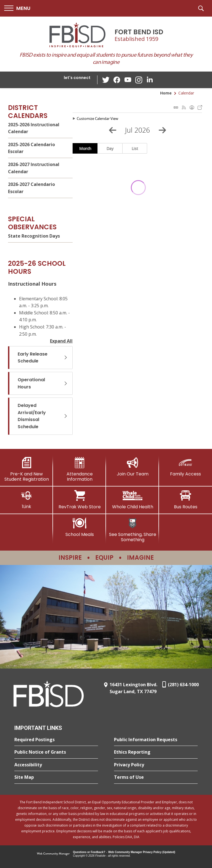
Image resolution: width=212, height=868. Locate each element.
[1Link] (26, 500)
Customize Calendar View (97, 119)
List (135, 148)
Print (192, 107)
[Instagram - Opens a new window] (139, 80)
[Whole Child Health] (132, 500)
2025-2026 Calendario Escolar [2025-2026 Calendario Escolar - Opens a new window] (31, 148)
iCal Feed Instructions (176, 107)
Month (85, 148)
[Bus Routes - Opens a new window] (185, 500)
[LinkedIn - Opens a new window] (150, 79)
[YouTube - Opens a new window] (128, 80)
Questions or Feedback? (89, 852)
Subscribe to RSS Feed (184, 107)
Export (200, 107)
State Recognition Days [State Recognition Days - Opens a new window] (34, 236)
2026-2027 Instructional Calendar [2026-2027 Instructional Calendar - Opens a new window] (34, 168)
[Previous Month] (113, 130)
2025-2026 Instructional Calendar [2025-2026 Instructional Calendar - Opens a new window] (34, 128)
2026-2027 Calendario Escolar (31, 188)
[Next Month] (162, 130)
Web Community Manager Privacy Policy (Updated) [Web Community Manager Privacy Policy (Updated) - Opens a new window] (142, 852)
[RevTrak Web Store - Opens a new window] (79, 500)
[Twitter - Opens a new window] (106, 80)
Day (110, 148)
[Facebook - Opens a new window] (117, 80)
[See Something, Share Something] (132, 530)
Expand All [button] (61, 341)
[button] (17, 8)
